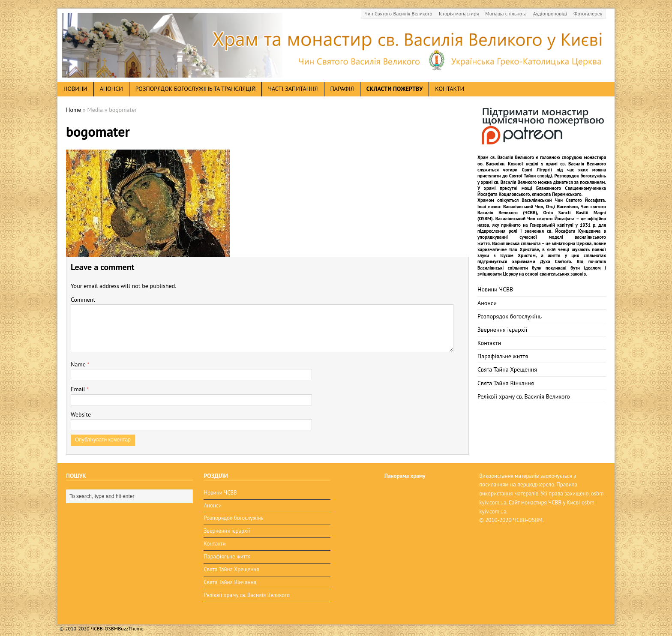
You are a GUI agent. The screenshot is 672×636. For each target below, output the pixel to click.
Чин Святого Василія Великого (399, 13)
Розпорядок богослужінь (510, 316)
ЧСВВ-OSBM (528, 520)
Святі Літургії (537, 170)
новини (75, 89)
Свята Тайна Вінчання (506, 383)
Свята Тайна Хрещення (507, 369)
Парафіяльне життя (503, 356)
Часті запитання (293, 89)
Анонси (487, 303)
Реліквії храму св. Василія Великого (524, 396)
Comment (83, 300)
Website (81, 414)
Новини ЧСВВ (495, 289)
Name (79, 364)
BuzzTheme (130, 623)
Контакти (450, 89)
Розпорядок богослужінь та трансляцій (196, 89)
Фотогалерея (588, 13)
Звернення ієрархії (502, 330)
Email (79, 389)
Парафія (342, 89)
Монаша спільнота (506, 13)
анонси (111, 89)
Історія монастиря (459, 13)
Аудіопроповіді (550, 13)
